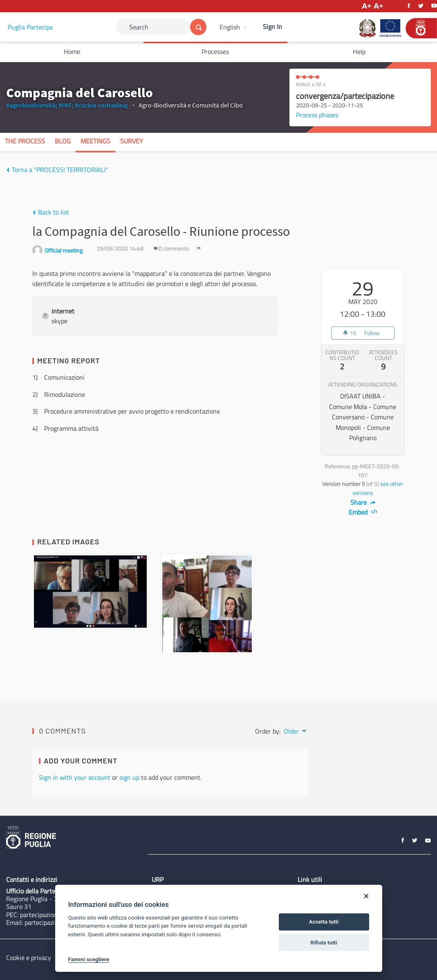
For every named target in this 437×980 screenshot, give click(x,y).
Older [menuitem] (291, 731)
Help (359, 51)
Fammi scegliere (89, 959)
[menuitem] (235, 27)
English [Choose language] (230, 27)
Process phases (317, 115)
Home (72, 51)
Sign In (272, 27)
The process (25, 141)
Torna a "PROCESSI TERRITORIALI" (57, 170)
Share (363, 502)
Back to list (51, 212)
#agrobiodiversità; (32, 105)
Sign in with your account (75, 777)
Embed (363, 512)
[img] (8, 170)
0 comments (172, 248)
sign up (129, 777)
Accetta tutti (324, 922)
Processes (215, 51)
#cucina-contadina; (101, 105)
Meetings (95, 141)
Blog (63, 141)
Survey (132, 141)
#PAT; (66, 105)
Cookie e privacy (29, 958)
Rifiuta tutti (324, 943)
